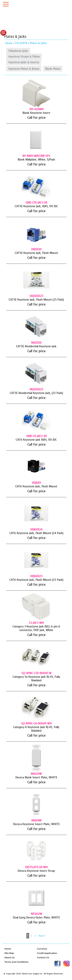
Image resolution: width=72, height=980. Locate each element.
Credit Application (47, 953)
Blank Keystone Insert (36, 113)
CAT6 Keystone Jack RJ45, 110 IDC (36, 440)
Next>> (42, 936)
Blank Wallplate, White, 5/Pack (36, 160)
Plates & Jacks (38, 43)
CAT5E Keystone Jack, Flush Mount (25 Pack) (36, 300)
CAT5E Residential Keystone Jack (36, 346)
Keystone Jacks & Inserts (24, 62)
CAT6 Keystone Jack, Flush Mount (36, 486)
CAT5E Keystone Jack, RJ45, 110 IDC (36, 206)
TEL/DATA (21, 43)
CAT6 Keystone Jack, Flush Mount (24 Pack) (36, 533)
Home (9, 43)
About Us (10, 958)
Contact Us (43, 958)
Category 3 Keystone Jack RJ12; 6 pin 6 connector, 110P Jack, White (36, 628)
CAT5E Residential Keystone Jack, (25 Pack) (36, 393)
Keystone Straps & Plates (24, 57)
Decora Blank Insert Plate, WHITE (36, 778)
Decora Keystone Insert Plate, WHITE (36, 824)
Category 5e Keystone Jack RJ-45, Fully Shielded (36, 679)
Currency (42, 949)
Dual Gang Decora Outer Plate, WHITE (36, 918)
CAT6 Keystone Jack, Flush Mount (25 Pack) (36, 580)
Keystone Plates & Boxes (24, 69)
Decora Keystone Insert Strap (36, 871)
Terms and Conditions (17, 962)
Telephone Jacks (18, 51)
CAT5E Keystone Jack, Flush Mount (36, 253)
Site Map (9, 953)
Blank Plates (53, 69)
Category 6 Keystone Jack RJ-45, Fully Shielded (36, 729)
